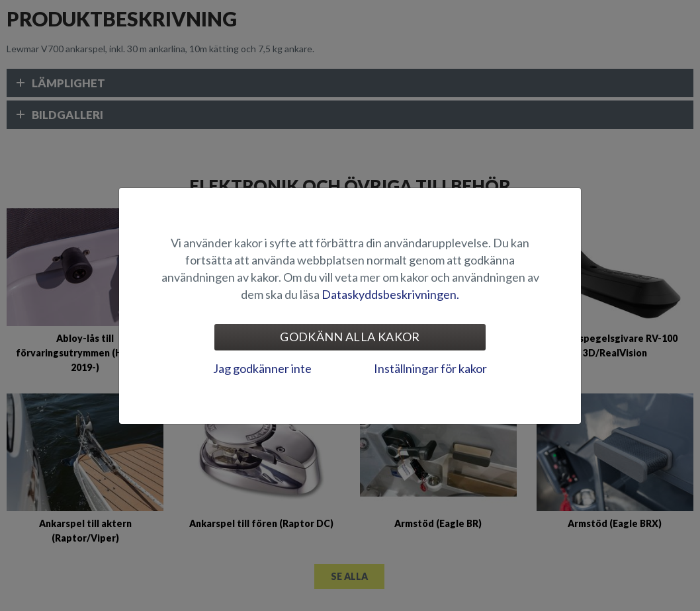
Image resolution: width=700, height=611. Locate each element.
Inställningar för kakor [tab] (430, 368)
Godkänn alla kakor (350, 337)
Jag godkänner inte (262, 368)
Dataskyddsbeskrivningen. (390, 294)
